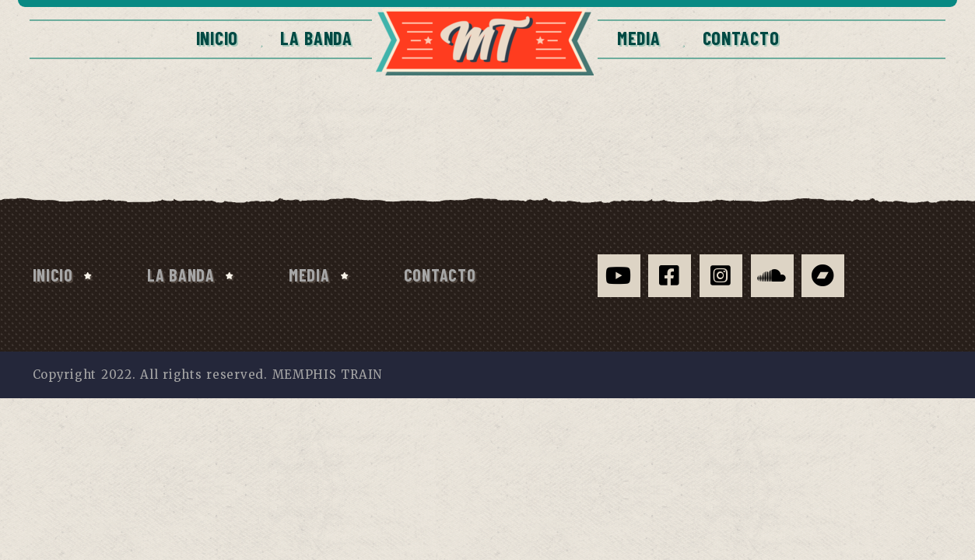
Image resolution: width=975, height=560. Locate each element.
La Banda (316, 38)
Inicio (217, 38)
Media (639, 38)
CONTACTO (741, 38)
